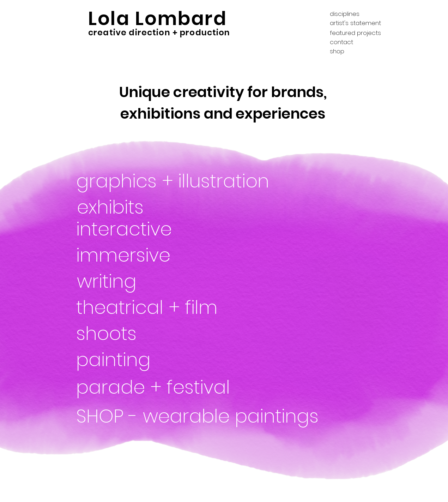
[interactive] (147, 229)
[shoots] (107, 334)
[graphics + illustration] (176, 181)
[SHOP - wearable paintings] (200, 416)
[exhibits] (127, 207)
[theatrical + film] (149, 307)
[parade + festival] (171, 387)
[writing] (127, 281)
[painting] (130, 360)
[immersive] (196, 255)
